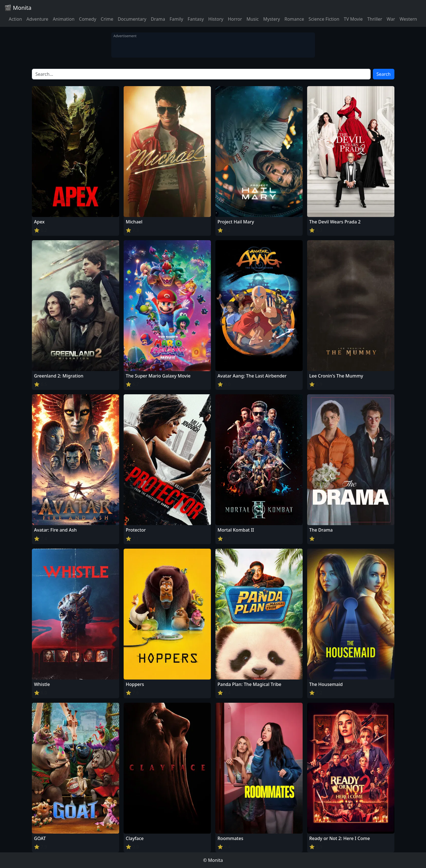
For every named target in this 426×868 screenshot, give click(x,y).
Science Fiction (324, 19)
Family (176, 19)
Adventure (37, 19)
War (391, 19)
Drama (158, 19)
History (216, 19)
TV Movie (353, 19)
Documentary (132, 19)
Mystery (272, 19)
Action (15, 19)
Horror (235, 19)
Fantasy (196, 19)
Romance (294, 19)
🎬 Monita (18, 8)
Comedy (88, 19)
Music (253, 19)
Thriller (375, 19)
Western (408, 19)
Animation (64, 19)
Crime (107, 19)
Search (384, 74)
